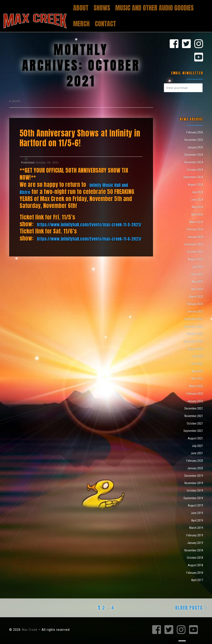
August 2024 (195, 185)
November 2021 (194, 416)
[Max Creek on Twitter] (186, 44)
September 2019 (193, 498)
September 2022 (193, 341)
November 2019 (194, 483)
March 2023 (196, 297)
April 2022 (197, 379)
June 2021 (197, 453)
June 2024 (197, 200)
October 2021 (195, 423)
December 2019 (194, 476)
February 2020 (195, 461)
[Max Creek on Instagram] (199, 44)
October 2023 (195, 252)
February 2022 (195, 394)
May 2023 (197, 282)
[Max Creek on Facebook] (174, 44)
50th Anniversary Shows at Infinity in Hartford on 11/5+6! (80, 138)
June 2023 (197, 274)
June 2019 (197, 513)
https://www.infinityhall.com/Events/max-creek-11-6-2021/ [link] (89, 239)
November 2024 (194, 162)
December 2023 (194, 244)
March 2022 (196, 386)
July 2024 (197, 192)
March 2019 (196, 528)
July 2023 (197, 267)
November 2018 (194, 550)
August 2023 (195, 259)
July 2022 (197, 356)
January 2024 (195, 237)
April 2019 (197, 520)
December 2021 (194, 408)
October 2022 (195, 334)
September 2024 (193, 177)
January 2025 (195, 147)
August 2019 (195, 505)
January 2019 (195, 543)
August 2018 (195, 565)
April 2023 (197, 289)
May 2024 (197, 207)
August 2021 (195, 438)
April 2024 (197, 214)
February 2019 (195, 535)
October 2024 (195, 170)
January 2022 (195, 401)
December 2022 (194, 319)
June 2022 (197, 364)
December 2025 (194, 140)
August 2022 (195, 349)
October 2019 (195, 491)
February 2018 (195, 573)
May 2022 (197, 371)
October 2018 (195, 558)
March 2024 (196, 222)
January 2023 (195, 311)
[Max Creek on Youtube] (199, 57)
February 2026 (195, 132)
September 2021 (193, 431)
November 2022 (194, 326)
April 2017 (197, 580)
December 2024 (194, 155)
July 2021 (197, 446)
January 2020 (195, 468)
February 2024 (195, 229)
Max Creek (30, 630)
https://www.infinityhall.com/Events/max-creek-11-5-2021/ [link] (89, 225)
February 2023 (195, 304)
